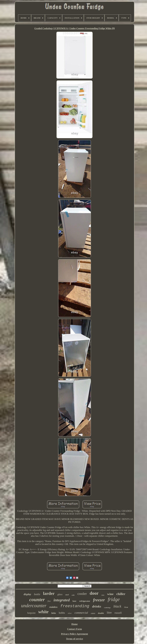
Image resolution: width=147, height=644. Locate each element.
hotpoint (31, 613)
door (94, 593)
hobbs (62, 613)
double (101, 613)
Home (74, 624)
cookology (107, 608)
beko (54, 613)
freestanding (75, 606)
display (27, 594)
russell (118, 613)
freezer (99, 600)
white (43, 612)
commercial (81, 613)
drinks (97, 606)
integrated (62, 600)
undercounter (34, 606)
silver (70, 613)
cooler (82, 594)
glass (60, 594)
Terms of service (75, 639)
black (117, 606)
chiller (121, 594)
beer (74, 601)
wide (73, 595)
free (49, 601)
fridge (114, 599)
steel (67, 595)
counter (37, 600)
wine (110, 594)
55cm (126, 607)
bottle (37, 594)
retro (103, 595)
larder (49, 593)
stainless (53, 607)
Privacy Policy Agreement (75, 634)
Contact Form (75, 629)
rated (93, 613)
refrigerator (85, 601)
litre (109, 613)
